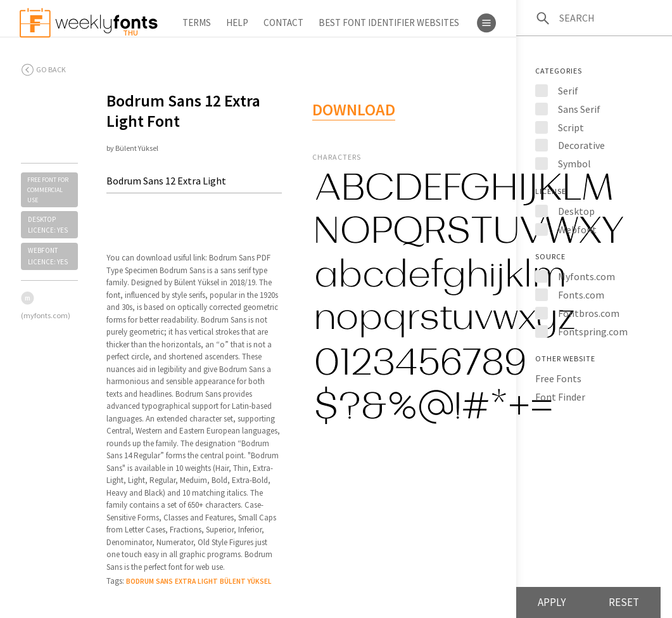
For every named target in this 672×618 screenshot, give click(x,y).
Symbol (574, 164)
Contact (283, 23)
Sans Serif (579, 109)
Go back (51, 69)
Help (237, 23)
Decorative (581, 145)
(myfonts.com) (46, 315)
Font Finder (560, 397)
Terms (197, 23)
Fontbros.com (589, 313)
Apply (552, 602)
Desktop (576, 211)
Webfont (577, 229)
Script (571, 127)
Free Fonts (558, 378)
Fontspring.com (593, 332)
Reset (624, 602)
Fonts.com (581, 295)
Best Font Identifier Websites (389, 23)
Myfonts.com (586, 276)
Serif (568, 91)
